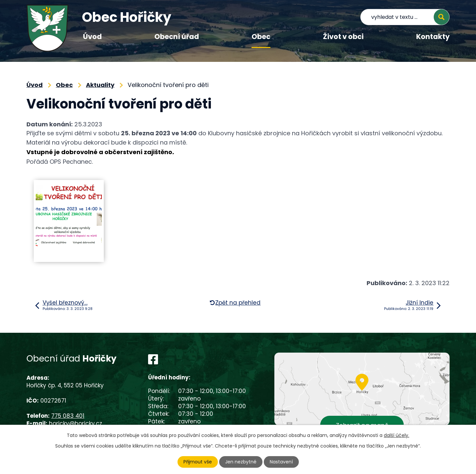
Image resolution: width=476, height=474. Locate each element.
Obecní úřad (177, 37)
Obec (261, 37)
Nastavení (281, 462)
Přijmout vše (198, 462)
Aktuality (100, 85)
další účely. (397, 435)
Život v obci (343, 37)
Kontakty (433, 37)
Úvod (92, 37)
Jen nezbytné (241, 462)
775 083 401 (68, 416)
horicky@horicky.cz (76, 423)
